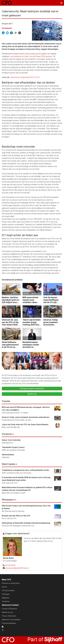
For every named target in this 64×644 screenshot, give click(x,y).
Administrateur (8, 455)
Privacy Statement (9, 616)
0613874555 (10, 565)
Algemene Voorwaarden (11, 620)
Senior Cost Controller (11, 440)
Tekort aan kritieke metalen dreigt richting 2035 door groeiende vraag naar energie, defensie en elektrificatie (32, 322)
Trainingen (6, 594)
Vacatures (7, 434)
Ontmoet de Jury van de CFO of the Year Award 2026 (10, 322)
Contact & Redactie (9, 609)
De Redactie (7, 28)
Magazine (6, 598)
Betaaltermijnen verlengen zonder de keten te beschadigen (31, 345)
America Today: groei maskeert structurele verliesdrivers (51, 322)
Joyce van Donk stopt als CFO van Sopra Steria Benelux (25, 425)
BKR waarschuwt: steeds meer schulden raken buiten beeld (31, 300)
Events (4, 587)
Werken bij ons (7, 612)
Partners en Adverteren (11, 583)
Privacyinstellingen (9, 623)
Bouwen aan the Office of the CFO (16, 516)
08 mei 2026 (28, 316)
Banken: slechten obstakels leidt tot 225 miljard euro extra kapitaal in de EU (11, 300)
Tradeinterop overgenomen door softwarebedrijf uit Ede (25, 470)
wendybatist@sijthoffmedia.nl (17, 568)
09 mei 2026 (49, 293)
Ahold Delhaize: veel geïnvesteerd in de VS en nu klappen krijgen (10, 345)
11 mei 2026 (7, 293)
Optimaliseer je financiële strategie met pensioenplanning (26, 523)
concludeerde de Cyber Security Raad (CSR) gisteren (31, 56)
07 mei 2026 (7, 338)
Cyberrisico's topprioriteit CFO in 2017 (25, 77)
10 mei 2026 (28, 293)
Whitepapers (8, 500)
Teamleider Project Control (13, 447)
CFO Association (8, 591)
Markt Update (9, 464)
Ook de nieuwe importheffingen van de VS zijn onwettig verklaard (52, 300)
